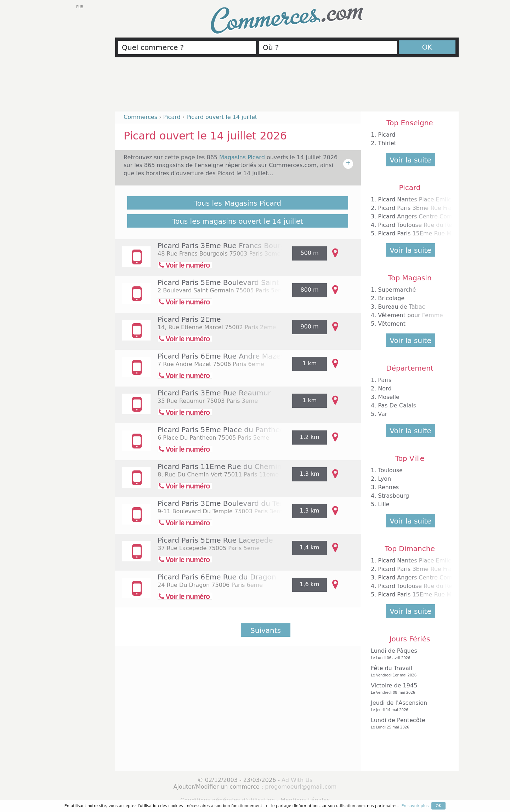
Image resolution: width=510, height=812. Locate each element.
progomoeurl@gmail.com (301, 787)
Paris (385, 380)
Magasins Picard (243, 157)
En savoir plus (415, 806)
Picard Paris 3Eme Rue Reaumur (214, 393)
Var (382, 414)
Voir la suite (410, 160)
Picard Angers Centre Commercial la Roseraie (442, 216)
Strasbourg (393, 496)
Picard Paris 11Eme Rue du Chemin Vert (228, 467)
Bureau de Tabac (401, 307)
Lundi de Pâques (408, 654)
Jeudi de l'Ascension (408, 706)
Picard (387, 135)
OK (427, 47)
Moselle (389, 397)
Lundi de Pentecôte (408, 723)
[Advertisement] (287, 87)
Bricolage (391, 298)
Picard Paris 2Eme (189, 319)
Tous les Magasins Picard (238, 203)
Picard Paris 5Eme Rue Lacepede (215, 540)
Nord (385, 388)
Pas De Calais (397, 405)
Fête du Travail (408, 671)
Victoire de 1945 (408, 689)
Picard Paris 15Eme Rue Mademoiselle (432, 233)
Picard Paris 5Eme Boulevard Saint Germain (235, 282)
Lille (384, 504)
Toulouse (390, 470)
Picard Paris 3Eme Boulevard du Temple (228, 503)
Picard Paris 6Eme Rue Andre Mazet (220, 356)
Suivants (266, 630)
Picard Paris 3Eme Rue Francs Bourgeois (228, 246)
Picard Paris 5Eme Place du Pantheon (223, 430)
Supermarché (397, 290)
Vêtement (392, 324)
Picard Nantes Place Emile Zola (422, 199)
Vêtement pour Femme (410, 315)
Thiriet (387, 143)
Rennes (388, 487)
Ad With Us (297, 780)
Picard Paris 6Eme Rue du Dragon (217, 577)
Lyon (384, 479)
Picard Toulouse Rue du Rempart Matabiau (438, 225)
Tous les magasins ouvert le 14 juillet (238, 221)
